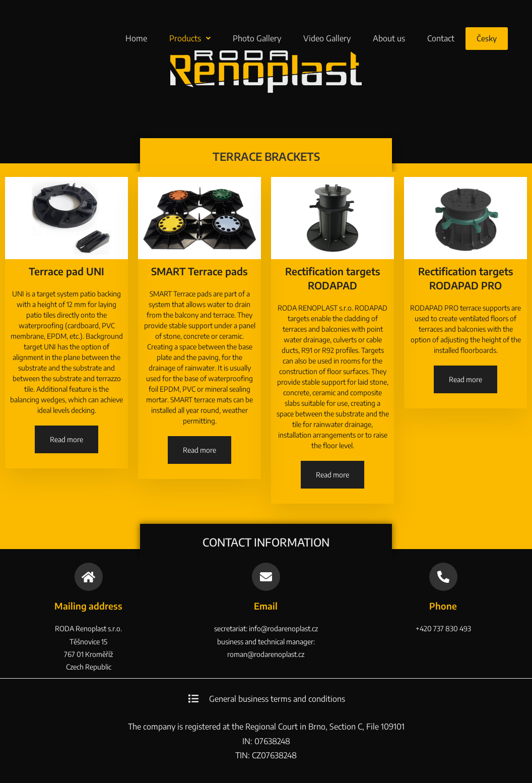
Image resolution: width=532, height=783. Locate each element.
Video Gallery (327, 38)
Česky (487, 38)
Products (190, 38)
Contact (441, 38)
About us (389, 38)
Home (136, 38)
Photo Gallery (257, 38)
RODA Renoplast (71, 11)
